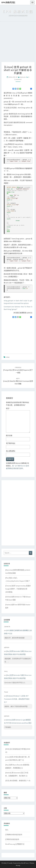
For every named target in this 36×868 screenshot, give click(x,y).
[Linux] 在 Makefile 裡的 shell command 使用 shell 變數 (18, 381)
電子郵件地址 (11, 443)
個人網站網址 (11, 451)
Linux (8, 357)
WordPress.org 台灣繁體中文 (15, 844)
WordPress (25, 863)
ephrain (23, 77)
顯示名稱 (9, 435)
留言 (8, 408)
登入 (7, 830)
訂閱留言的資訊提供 (12, 839)
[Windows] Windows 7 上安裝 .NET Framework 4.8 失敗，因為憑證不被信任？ (17, 699)
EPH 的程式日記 (8, 2)
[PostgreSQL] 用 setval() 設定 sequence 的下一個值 (18, 370)
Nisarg (18, 865)
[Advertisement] (18, 43)
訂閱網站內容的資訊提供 (14, 835)
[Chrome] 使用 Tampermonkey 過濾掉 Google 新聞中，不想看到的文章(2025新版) (18, 589)
